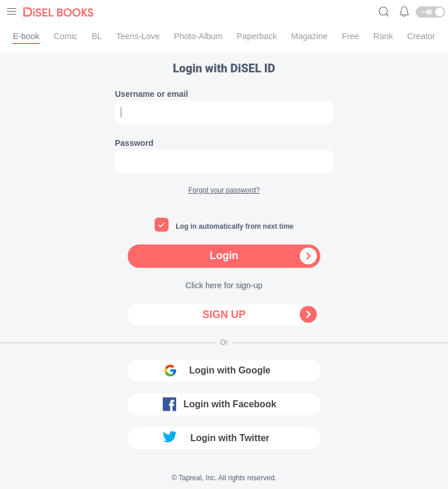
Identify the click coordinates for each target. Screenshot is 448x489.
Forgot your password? (224, 190)
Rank (383, 36)
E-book (26, 36)
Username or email (151, 94)
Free (351, 36)
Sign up (224, 315)
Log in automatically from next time (235, 226)
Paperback (257, 36)
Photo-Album (198, 36)
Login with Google (230, 370)
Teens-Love (138, 36)
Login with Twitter (230, 438)
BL (97, 36)
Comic (66, 36)
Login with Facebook (230, 404)
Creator (421, 36)
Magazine (309, 36)
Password (134, 143)
